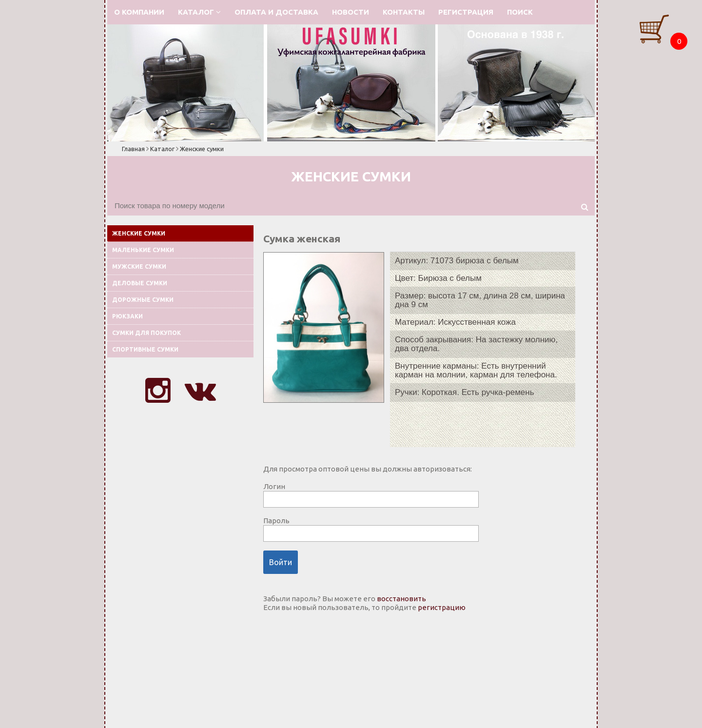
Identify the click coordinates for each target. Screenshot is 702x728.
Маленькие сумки (143, 250)
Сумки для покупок (146, 333)
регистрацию (442, 607)
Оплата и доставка (276, 12)
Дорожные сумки (143, 300)
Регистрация (466, 12)
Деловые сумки (140, 283)
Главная (133, 149)
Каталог (199, 12)
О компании (139, 12)
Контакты (404, 12)
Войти (281, 562)
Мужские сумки (139, 266)
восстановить (401, 599)
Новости (351, 12)
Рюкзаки (127, 316)
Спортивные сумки (145, 349)
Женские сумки (202, 149)
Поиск (520, 12)
